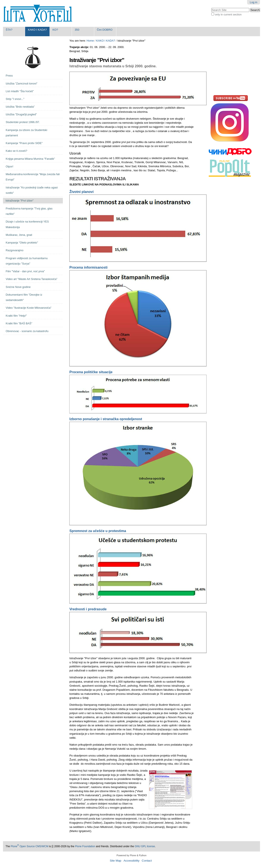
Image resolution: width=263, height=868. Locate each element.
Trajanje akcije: (79, 47)
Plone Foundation (85, 846)
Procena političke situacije (91, 372)
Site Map (116, 861)
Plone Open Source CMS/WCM (29, 846)
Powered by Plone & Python (131, 855)
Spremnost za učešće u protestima (98, 531)
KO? (55, 30)
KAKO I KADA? (37, 30)
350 (77, 30)
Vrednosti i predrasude (88, 609)
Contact (147, 861)
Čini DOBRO (105, 30)
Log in (254, 2)
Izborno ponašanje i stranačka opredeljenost (106, 419)
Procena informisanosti (88, 267)
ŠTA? (9, 30)
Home (90, 41)
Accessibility (131, 861)
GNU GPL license (145, 846)
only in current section (228, 14)
